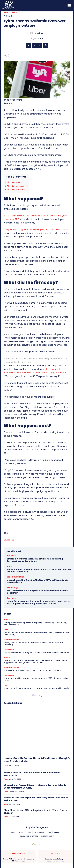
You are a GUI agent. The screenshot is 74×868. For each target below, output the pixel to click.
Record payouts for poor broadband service (55, 860)
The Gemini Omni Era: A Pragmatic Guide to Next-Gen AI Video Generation (37, 592)
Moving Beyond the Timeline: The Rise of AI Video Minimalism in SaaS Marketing (37, 581)
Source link (9, 540)
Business (11, 556)
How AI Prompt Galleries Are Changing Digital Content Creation (32, 670)
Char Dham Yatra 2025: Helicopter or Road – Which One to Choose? (35, 812)
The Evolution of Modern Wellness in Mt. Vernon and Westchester (32, 774)
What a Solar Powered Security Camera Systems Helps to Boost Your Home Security (35, 786)
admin (40, 33)
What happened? (13, 182)
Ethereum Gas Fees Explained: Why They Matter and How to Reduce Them (36, 799)
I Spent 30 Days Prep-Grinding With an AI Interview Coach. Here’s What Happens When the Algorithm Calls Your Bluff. (39, 602)
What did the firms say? (16, 186)
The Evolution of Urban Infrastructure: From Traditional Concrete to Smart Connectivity (39, 571)
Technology (13, 587)
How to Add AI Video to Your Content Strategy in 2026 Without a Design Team (36, 679)
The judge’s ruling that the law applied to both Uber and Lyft (37, 229)
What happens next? (15, 189)
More (9, 566)
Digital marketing (15, 577)
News (7, 12)
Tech (14, 12)
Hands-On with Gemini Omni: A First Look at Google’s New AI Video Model (36, 688)
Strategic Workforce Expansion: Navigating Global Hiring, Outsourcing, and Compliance (35, 560)
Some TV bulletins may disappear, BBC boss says (18, 860)
